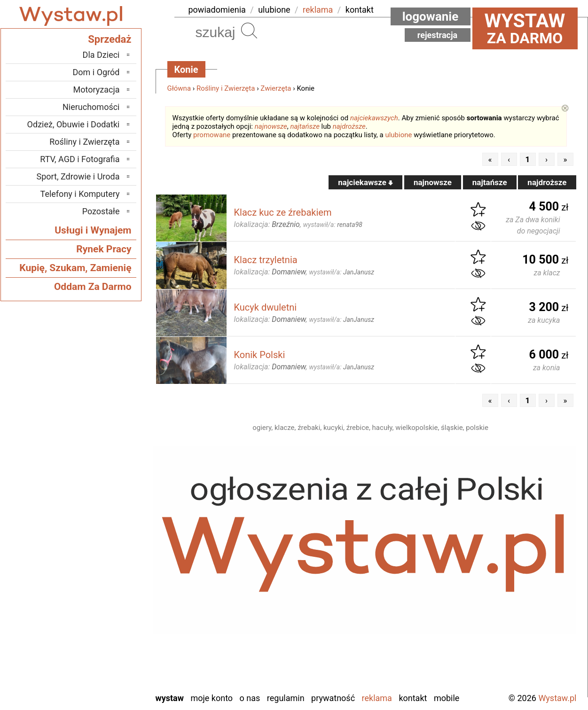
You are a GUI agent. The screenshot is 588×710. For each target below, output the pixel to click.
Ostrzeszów (99, 570)
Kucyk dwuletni (266, 307)
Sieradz (107, 621)
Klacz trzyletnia (266, 260)
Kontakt (413, 698)
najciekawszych (374, 118)
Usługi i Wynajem (93, 230)
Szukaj (249, 31)
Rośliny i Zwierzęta (226, 88)
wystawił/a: (333, 225)
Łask (111, 532)
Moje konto (212, 698)
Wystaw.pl (557, 698)
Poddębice (101, 608)
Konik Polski (260, 355)
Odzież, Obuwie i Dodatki (74, 124)
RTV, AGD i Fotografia (80, 159)
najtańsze (305, 126)
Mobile (447, 698)
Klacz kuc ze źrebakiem (283, 212)
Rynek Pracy (104, 249)
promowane (212, 135)
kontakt (360, 10)
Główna (179, 88)
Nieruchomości (91, 107)
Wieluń (108, 659)
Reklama (377, 698)
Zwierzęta (276, 88)
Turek (110, 646)
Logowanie (431, 16)
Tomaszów (101, 634)
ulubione (274, 10)
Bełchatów (102, 519)
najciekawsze (365, 182)
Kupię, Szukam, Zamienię (75, 268)
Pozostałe (101, 211)
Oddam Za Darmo (93, 287)
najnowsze (271, 126)
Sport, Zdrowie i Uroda (78, 176)
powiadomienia (217, 10)
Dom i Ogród (96, 72)
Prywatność (333, 698)
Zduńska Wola (96, 684)
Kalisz (109, 558)
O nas (250, 698)
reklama (318, 10)
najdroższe (349, 126)
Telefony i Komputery (80, 194)
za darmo (525, 28)
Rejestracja (438, 35)
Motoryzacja (97, 90)
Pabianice (103, 583)
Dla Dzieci (101, 55)
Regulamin (286, 698)
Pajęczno (104, 596)
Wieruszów (101, 672)
